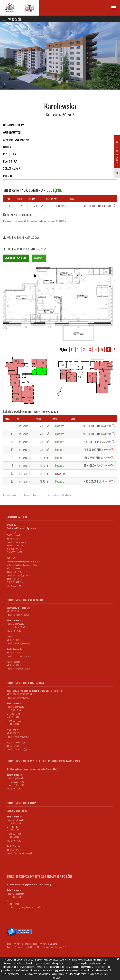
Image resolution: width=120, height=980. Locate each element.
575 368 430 (15, 850)
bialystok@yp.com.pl (21, 615)
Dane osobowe (47, 947)
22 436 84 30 (16, 572)
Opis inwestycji (12, 133)
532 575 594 (15, 746)
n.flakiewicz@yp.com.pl (22, 853)
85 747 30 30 (15, 538)
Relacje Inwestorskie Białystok (19, 944)
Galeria (7, 147)
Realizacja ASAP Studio (64, 947)
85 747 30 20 (15, 640)
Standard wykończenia (16, 140)
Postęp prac (10, 154)
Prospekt (9, 176)
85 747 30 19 (15, 652)
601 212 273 (15, 733)
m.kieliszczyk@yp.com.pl (23, 749)
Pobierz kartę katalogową (21, 237)
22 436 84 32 (29, 694)
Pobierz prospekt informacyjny (25, 249)
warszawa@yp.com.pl (21, 575)
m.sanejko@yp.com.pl (21, 668)
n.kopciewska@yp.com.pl (23, 656)
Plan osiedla (10, 161)
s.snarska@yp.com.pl (21, 643)
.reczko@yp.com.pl (21, 737)
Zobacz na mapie (12, 169)
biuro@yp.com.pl (19, 542)
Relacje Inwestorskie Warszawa (45, 944)
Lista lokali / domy (14, 125)
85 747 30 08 (15, 665)
